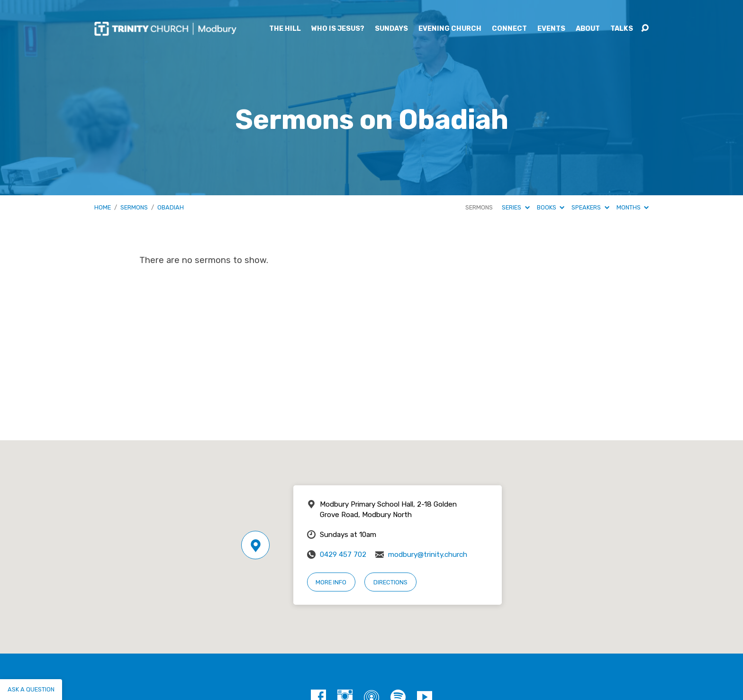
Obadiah (171, 207)
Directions (390, 582)
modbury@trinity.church (428, 555)
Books (551, 207)
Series (516, 207)
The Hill (285, 29)
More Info (331, 582)
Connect (509, 29)
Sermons (134, 207)
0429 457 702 (343, 555)
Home (103, 207)
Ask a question (31, 689)
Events (551, 29)
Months (633, 207)
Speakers (590, 207)
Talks (622, 29)
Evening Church (450, 29)
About (588, 29)
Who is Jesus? (338, 29)
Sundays (391, 29)
